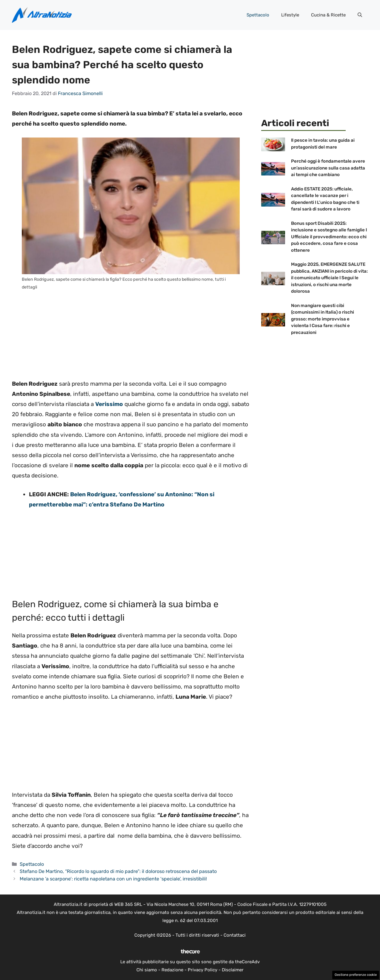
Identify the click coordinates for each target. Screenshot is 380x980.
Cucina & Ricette (328, 15)
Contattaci (235, 935)
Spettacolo (258, 15)
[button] (360, 15)
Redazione (172, 970)
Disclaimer (233, 970)
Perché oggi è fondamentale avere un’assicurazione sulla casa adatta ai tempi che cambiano (328, 168)
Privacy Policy (203, 970)
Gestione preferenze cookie (356, 975)
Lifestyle (290, 15)
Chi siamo (147, 970)
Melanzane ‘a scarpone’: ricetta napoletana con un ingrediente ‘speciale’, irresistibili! (113, 879)
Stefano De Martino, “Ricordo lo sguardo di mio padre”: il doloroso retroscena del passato (118, 871)
